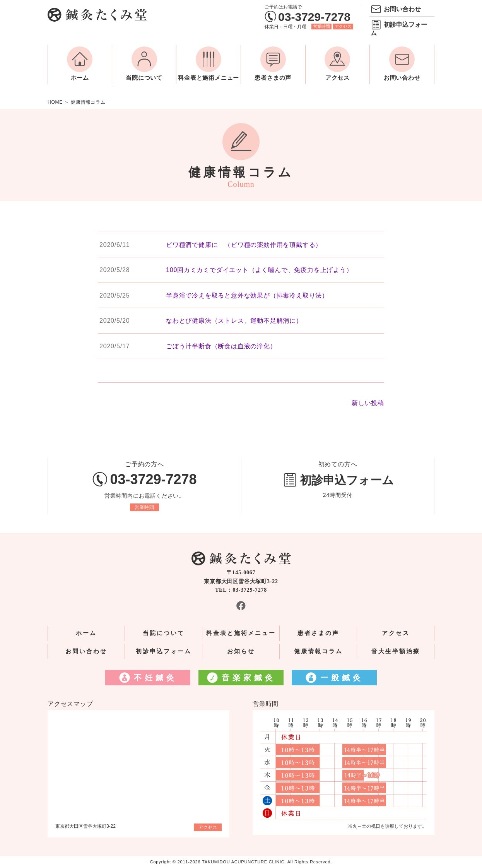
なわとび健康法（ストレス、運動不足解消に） (234, 321)
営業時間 (321, 26)
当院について (144, 78)
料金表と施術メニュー (209, 78)
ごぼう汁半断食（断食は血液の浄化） (221, 346)
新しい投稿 (368, 403)
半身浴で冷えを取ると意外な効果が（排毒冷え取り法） (247, 295)
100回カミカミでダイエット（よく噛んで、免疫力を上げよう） (259, 270)
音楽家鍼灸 (249, 678)
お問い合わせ (402, 9)
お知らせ (241, 651)
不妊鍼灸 (156, 678)
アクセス (343, 26)
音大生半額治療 (396, 651)
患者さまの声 (273, 78)
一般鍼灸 (342, 678)
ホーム (80, 78)
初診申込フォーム (399, 29)
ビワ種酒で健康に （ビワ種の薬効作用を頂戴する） (244, 245)
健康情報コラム (318, 651)
